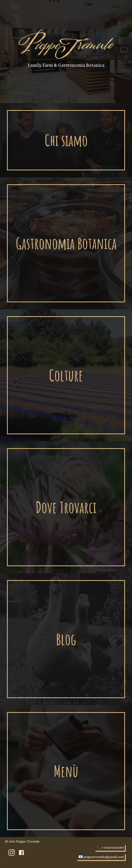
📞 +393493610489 (110, 848)
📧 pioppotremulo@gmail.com (101, 857)
